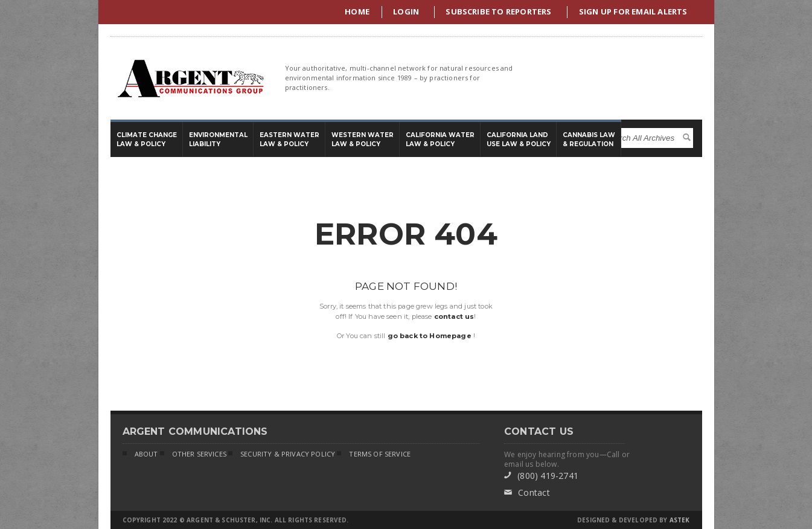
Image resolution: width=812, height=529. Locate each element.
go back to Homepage (430, 336)
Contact (527, 493)
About (140, 454)
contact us (454, 316)
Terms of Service (374, 454)
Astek (680, 520)
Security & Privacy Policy (282, 454)
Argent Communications (190, 78)
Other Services (193, 454)
